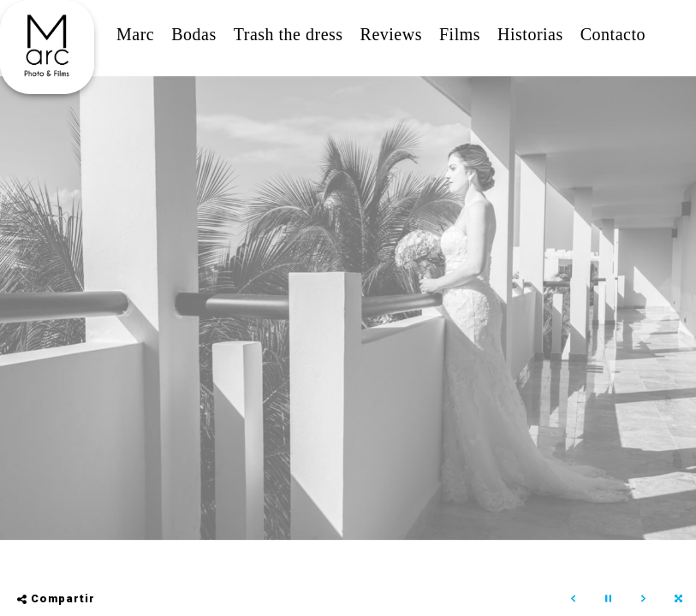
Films (460, 34)
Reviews (391, 34)
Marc (135, 34)
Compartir (56, 598)
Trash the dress (289, 34)
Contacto (613, 34)
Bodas (194, 34)
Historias (530, 34)
